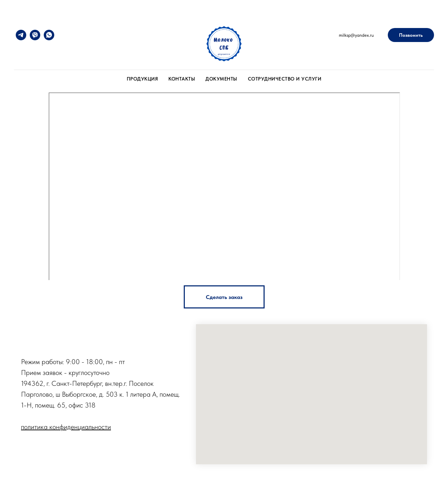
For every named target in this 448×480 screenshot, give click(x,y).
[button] (224, 297)
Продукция (142, 79)
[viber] (35, 35)
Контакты (182, 79)
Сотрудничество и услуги (285, 79)
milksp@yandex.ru (356, 35)
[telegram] (21, 35)
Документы (221, 79)
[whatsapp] (49, 35)
